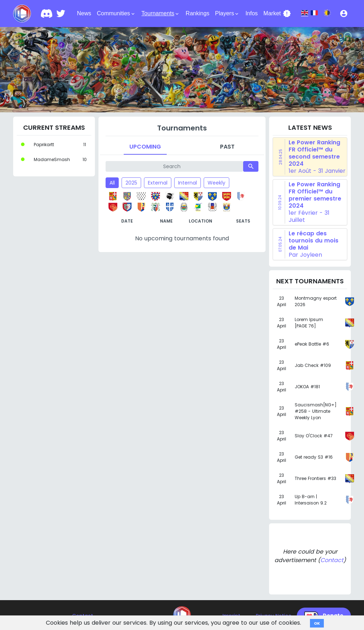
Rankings (197, 13)
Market (277, 14)
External (158, 183)
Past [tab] (227, 147)
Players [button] (227, 14)
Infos (251, 13)
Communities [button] (116, 14)
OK (317, 623)
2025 (131, 183)
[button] (344, 14)
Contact (332, 560)
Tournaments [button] (161, 14)
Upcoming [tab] (145, 147)
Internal (188, 183)
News (84, 13)
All (112, 183)
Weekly (216, 183)
